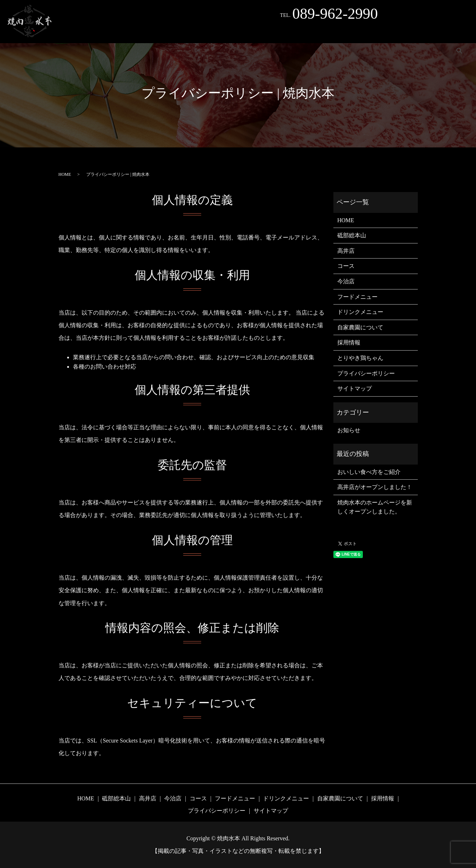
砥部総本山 (67, 32)
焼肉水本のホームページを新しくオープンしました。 (375, 507)
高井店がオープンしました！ (375, 487)
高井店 (100, 32)
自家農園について (352, 32)
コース (210, 32)
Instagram (430, 32)
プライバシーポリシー (366, 373)
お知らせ (349, 430)
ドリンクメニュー (299, 32)
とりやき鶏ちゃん (169, 32)
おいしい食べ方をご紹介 (369, 472)
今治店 (128, 32)
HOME (33, 32)
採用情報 (396, 32)
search (459, 32)
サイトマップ (355, 389)
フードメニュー (248, 32)
